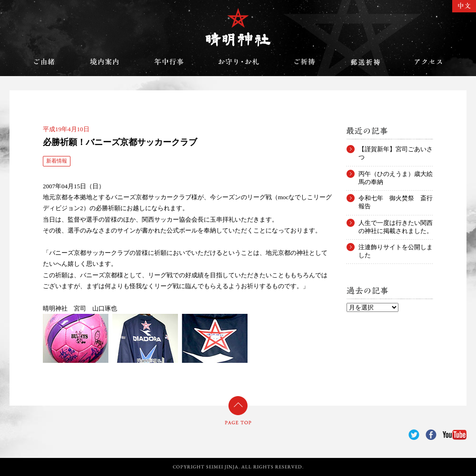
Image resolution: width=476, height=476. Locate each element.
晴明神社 (238, 27)
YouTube (455, 435)
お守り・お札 (239, 62)
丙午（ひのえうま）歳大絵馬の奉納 (396, 174)
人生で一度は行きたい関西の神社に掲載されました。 (396, 223)
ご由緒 (44, 62)
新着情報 (57, 161)
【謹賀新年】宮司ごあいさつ (396, 149)
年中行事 (169, 62)
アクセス (428, 62)
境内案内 (105, 62)
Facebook (431, 435)
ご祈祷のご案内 (305, 62)
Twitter (414, 435)
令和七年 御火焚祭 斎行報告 (396, 198)
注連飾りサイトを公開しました (396, 247)
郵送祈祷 (365, 62)
